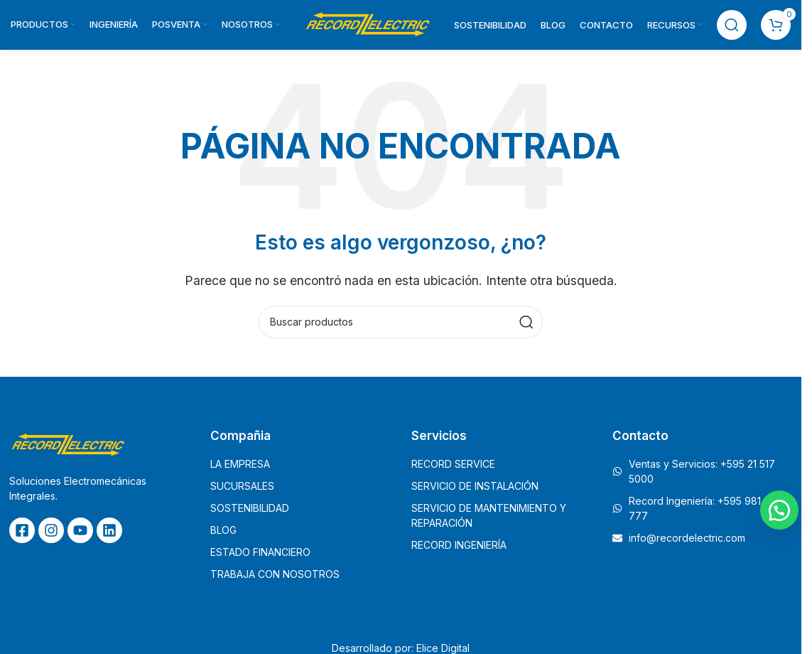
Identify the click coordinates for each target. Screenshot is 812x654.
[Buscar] (732, 25)
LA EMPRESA (240, 465)
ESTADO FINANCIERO (260, 553)
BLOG (223, 531)
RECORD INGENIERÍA (459, 546)
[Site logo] (367, 23)
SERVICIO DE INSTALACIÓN (475, 487)
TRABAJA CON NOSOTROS (275, 575)
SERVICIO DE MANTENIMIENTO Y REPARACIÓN (489, 516)
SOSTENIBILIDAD (250, 509)
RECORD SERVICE (453, 465)
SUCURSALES (242, 487)
